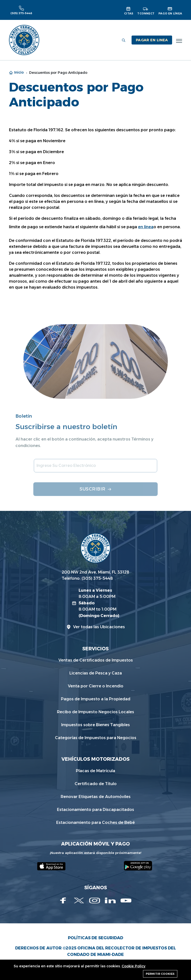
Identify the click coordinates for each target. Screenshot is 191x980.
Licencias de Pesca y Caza (96, 673)
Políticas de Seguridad (95, 938)
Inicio (16, 72)
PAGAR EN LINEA (152, 40)
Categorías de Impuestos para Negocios (96, 738)
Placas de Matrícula (95, 771)
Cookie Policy (134, 966)
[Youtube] (126, 900)
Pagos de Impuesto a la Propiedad (96, 699)
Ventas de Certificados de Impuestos (96, 660)
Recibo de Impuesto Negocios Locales (95, 712)
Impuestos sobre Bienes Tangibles (95, 725)
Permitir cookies (160, 974)
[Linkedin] (110, 900)
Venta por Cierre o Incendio (96, 686)
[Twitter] (79, 900)
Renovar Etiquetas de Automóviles (96, 797)
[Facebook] (63, 900)
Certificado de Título (96, 784)
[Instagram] (95, 900)
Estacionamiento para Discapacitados (95, 810)
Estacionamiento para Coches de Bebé (95, 823)
